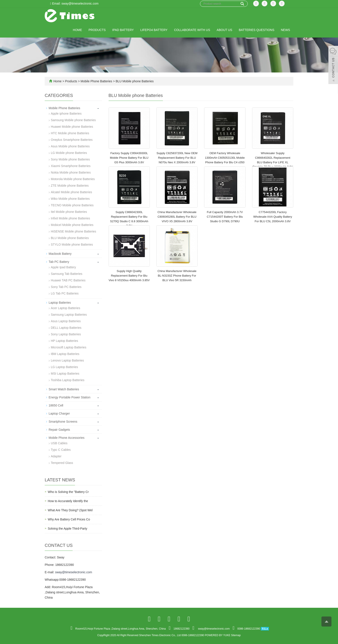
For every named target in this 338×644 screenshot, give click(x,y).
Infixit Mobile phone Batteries (70, 218)
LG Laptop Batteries (64, 367)
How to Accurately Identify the (68, 501)
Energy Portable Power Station (69, 397)
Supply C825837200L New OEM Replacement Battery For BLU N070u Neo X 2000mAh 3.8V (177, 158)
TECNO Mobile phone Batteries (72, 205)
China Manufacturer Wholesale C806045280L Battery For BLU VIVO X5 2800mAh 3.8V (177, 217)
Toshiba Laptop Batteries (68, 380)
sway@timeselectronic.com (73, 572)
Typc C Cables (61, 450)
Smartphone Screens (63, 422)
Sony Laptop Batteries (66, 334)
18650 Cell (56, 405)
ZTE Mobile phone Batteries (70, 186)
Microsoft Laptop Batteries (69, 347)
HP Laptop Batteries (64, 341)
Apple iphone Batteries (66, 114)
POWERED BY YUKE (218, 635)
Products (97, 30)
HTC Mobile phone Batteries (70, 133)
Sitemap (236, 635)
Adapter (56, 456)
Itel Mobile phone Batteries (69, 212)
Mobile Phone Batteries (96, 81)
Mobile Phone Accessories (67, 438)
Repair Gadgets (59, 430)
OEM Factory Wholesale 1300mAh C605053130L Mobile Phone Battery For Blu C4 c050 (225, 158)
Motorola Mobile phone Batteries (73, 179)
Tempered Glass (62, 463)
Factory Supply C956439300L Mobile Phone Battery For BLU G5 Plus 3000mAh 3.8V (129, 158)
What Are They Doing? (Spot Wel (70, 510)
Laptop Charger (59, 413)
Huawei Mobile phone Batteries (72, 127)
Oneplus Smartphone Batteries (72, 140)
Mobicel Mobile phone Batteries (72, 225)
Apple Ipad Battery (63, 267)
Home (77, 30)
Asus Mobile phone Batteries (70, 146)
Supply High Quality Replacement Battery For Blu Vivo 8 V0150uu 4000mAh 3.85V (129, 276)
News (285, 30)
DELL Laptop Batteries (66, 328)
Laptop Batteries (60, 303)
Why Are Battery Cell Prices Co (69, 519)
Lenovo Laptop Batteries (67, 360)
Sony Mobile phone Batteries (70, 159)
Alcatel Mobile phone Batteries (71, 192)
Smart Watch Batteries (64, 389)
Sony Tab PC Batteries (66, 287)
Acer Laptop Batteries (66, 308)
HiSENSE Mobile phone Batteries (73, 231)
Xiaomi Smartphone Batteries (71, 166)
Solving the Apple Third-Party (67, 529)
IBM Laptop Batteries (65, 354)
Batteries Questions (257, 30)
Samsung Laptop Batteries (69, 315)
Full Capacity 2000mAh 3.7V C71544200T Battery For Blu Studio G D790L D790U (225, 217)
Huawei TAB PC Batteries (68, 280)
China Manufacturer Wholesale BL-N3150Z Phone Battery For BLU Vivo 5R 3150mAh (177, 276)
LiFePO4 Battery (154, 30)
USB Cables (59, 443)
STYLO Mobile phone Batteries (72, 245)
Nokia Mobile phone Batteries (71, 172)
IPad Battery (123, 30)
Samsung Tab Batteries (67, 274)
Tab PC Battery (59, 262)
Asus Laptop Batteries (66, 321)
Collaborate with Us (192, 30)
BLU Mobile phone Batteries (134, 81)
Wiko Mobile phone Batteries (70, 199)
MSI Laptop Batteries (65, 374)
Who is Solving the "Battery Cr (68, 492)
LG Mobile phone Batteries (69, 153)
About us (224, 30)
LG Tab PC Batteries (65, 293)
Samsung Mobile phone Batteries (73, 120)
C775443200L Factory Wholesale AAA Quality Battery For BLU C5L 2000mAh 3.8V (273, 217)
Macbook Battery (60, 254)
